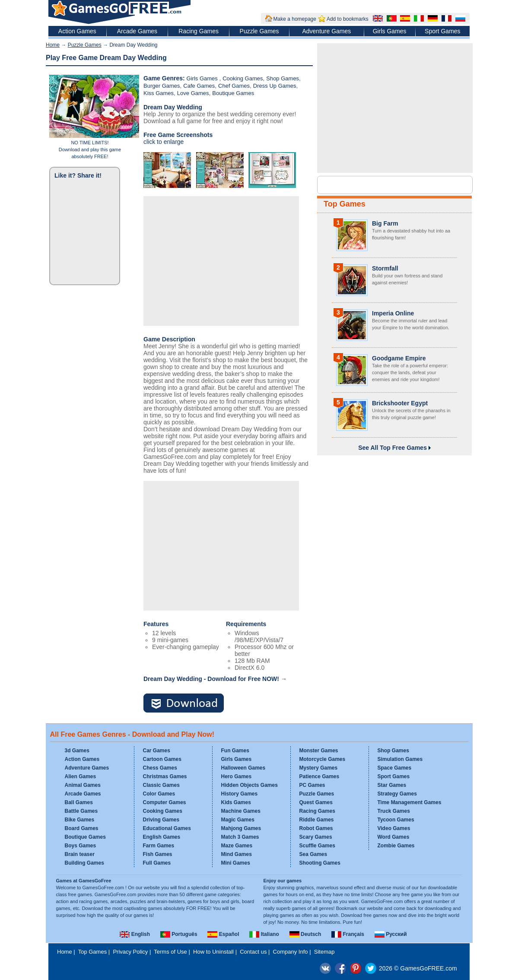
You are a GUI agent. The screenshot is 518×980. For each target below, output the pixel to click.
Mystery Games (319, 768)
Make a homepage (295, 19)
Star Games (392, 785)
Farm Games (159, 846)
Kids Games (236, 802)
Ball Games (79, 802)
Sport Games (442, 31)
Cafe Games (199, 86)
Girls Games (390, 31)
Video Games (394, 828)
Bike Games (80, 820)
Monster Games (319, 751)
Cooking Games (243, 78)
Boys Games (81, 846)
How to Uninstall (213, 952)
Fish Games (158, 854)
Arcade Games (137, 31)
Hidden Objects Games (249, 785)
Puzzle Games (259, 31)
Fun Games (235, 751)
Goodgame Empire (399, 358)
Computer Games (165, 802)
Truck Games (394, 811)
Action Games (77, 31)
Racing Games (199, 31)
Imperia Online (393, 313)
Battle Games (81, 811)
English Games (162, 837)
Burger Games (162, 86)
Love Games (193, 93)
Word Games (394, 837)
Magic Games (238, 820)
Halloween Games (243, 768)
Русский (391, 934)
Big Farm (385, 223)
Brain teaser (80, 854)
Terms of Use (170, 952)
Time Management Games (410, 802)
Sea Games (313, 854)
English (135, 934)
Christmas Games (165, 776)
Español (223, 934)
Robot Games (316, 828)
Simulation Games (400, 759)
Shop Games (283, 78)
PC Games (312, 785)
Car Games (157, 751)
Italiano (264, 934)
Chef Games (234, 86)
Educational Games (167, 828)
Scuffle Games (317, 846)
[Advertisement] (221, 261)
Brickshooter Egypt (400, 403)
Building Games (84, 863)
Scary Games (316, 837)
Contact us (253, 952)
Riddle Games (317, 820)
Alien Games (81, 776)
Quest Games (316, 802)
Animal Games (83, 785)
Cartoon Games (162, 759)
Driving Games (161, 820)
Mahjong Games (241, 828)
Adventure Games (326, 31)
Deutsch (305, 934)
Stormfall (385, 268)
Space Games (395, 768)
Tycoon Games (396, 820)
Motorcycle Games (323, 759)
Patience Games (319, 776)
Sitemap (324, 952)
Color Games (159, 794)
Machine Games (241, 811)
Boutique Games (233, 93)
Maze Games (237, 846)
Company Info (291, 952)
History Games (240, 794)
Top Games (345, 204)
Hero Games (237, 776)
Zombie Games (396, 846)
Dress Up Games (275, 86)
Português (179, 934)
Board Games (82, 828)
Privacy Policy (130, 952)
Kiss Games (159, 93)
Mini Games (236, 863)
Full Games (157, 863)
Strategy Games (397, 794)
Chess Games (160, 768)
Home (53, 45)
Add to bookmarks (348, 19)
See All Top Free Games (394, 448)
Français (348, 934)
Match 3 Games (240, 837)
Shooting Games (320, 863)
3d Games (77, 751)
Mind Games (237, 854)
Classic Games (161, 785)
